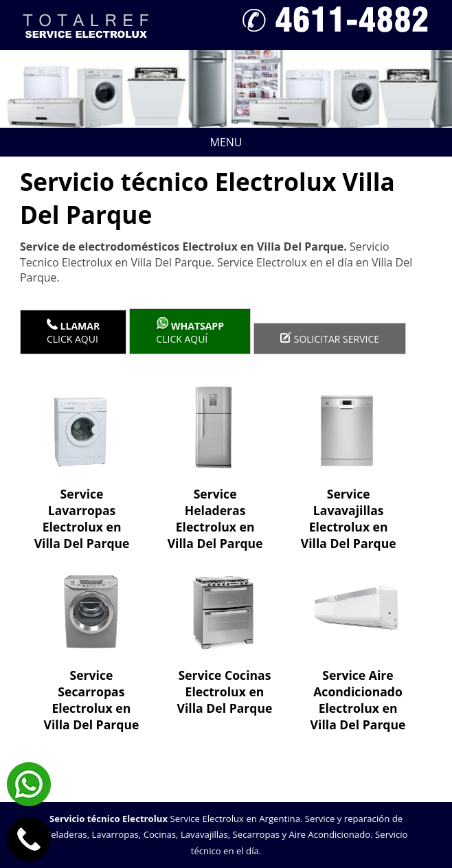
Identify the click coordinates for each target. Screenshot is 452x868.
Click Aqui (73, 332)
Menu (136, 142)
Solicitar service (330, 339)
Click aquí (190, 331)
